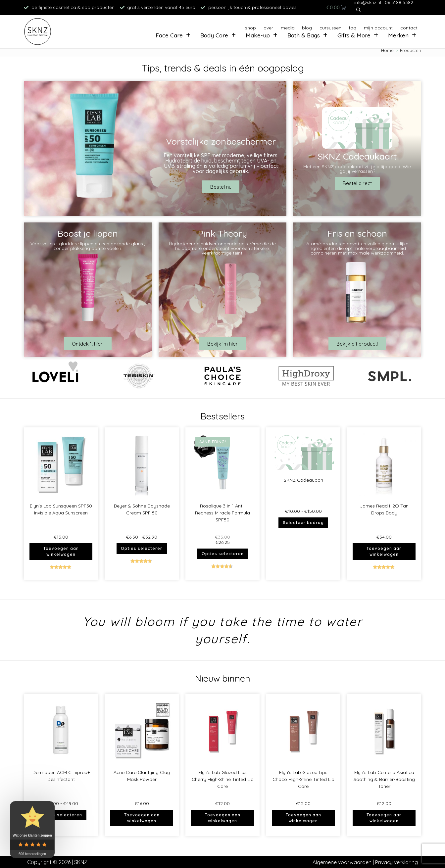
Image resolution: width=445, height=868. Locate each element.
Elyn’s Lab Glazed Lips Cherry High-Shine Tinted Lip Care (223, 779)
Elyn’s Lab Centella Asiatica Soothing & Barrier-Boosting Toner (384, 779)
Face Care (169, 37)
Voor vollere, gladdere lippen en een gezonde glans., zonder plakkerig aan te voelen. (88, 246)
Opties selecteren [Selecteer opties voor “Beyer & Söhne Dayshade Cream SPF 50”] (142, 548)
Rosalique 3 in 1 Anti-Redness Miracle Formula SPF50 (222, 513)
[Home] (387, 50)
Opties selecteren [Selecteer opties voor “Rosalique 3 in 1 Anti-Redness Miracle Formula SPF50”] (223, 554)
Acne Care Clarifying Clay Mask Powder (142, 776)
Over (248, 26)
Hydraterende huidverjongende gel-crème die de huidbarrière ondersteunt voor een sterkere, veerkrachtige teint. (222, 248)
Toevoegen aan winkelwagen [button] (61, 551)
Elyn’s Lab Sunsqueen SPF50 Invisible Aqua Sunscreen (61, 509)
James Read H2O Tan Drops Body (384, 509)
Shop (227, 26)
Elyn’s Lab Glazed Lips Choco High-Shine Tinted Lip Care (303, 779)
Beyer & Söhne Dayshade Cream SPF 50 (142, 509)
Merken (402, 37)
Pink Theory (222, 233)
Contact (407, 26)
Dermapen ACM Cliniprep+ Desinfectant (61, 776)
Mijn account (374, 26)
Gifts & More (357, 37)
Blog (293, 26)
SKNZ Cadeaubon (303, 480)
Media (271, 26)
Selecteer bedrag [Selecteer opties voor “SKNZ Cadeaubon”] (303, 523)
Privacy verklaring (396, 862)
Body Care (214, 37)
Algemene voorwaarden (342, 862)
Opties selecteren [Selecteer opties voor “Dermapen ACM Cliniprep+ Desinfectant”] (61, 815)
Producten (411, 50)
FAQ (346, 26)
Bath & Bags (305, 37)
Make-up (258, 37)
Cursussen (320, 26)
